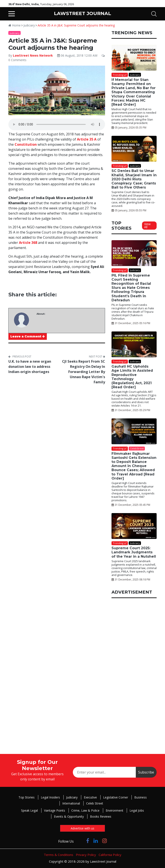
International (71, 803)
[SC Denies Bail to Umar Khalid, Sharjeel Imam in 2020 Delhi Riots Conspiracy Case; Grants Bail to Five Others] (134, 149)
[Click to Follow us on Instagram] (105, 841)
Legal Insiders (50, 797)
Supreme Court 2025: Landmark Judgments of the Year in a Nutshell (134, 552)
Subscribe (146, 772)
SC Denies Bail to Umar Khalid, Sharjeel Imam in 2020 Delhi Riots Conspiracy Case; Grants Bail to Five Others (134, 179)
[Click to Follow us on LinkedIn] (96, 841)
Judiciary (29, 25)
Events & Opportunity (69, 816)
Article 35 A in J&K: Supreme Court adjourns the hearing (76, 25)
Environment (115, 810)
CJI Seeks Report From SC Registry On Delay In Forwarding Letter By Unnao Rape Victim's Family (84, 372)
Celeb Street (95, 803)
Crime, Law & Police (85, 810)
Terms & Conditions (59, 855)
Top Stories (27, 797)
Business (141, 797)
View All (147, 225)
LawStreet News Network (33, 55)
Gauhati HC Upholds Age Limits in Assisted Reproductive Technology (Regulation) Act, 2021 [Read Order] (132, 377)
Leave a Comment (28, 336)
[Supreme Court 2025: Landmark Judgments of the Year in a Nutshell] (134, 526)
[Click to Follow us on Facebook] (88, 841)
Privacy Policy (86, 855)
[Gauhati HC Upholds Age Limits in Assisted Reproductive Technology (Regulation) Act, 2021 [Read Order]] (134, 344)
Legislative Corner (116, 797)
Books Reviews (101, 816)
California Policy (110, 855)
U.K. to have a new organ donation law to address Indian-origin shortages (30, 367)
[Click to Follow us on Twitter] (80, 841)
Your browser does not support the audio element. (57, 124)
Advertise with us (82, 828)
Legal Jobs (137, 810)
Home (15, 25)
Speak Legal (29, 810)
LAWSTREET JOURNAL (82, 13)
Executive (90, 797)
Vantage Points (55, 810)
